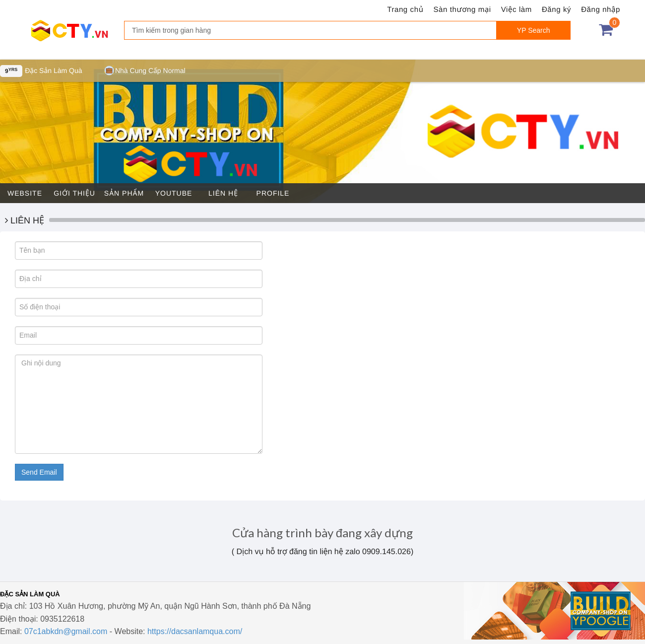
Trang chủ (405, 10)
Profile (273, 193)
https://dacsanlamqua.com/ (195, 631)
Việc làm (516, 10)
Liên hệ (223, 193)
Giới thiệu (74, 193)
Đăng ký (556, 10)
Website (25, 193)
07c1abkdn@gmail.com (66, 631)
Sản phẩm (124, 193)
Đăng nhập (601, 10)
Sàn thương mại (462, 10)
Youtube (174, 193)
